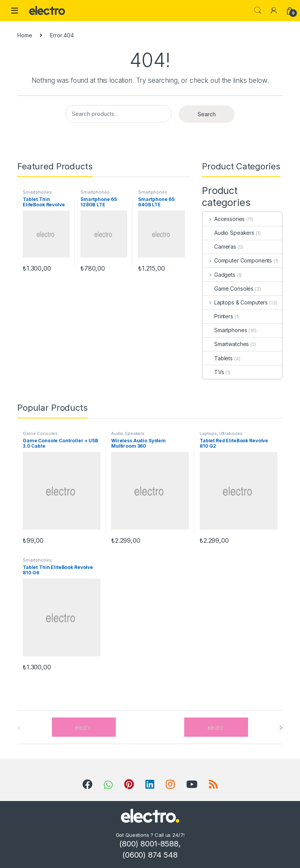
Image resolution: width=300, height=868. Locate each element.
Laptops (208, 433)
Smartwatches (226, 344)
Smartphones (37, 192)
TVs (213, 372)
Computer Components (237, 260)
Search (258, 10)
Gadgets (219, 275)
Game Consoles (228, 288)
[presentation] (281, 728)
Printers (218, 316)
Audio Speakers (228, 233)
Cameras (219, 247)
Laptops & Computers (235, 302)
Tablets (218, 358)
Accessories (224, 219)
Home (25, 35)
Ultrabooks (231, 433)
